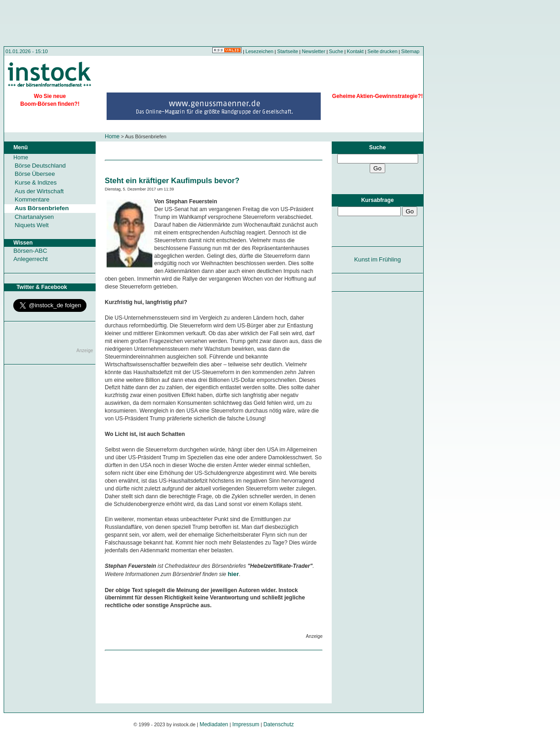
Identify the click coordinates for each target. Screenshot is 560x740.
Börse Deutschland (40, 166)
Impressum (246, 724)
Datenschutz (279, 724)
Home (112, 136)
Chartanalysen (34, 217)
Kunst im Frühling (377, 259)
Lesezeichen (260, 51)
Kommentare (32, 199)
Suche (336, 51)
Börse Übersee (35, 174)
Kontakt (355, 51)
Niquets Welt (32, 225)
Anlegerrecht (30, 259)
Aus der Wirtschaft (39, 191)
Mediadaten (214, 724)
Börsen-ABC (30, 251)
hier (233, 574)
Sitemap (410, 51)
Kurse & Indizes (36, 182)
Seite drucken (382, 51)
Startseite (288, 51)
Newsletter (314, 51)
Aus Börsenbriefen (42, 208)
